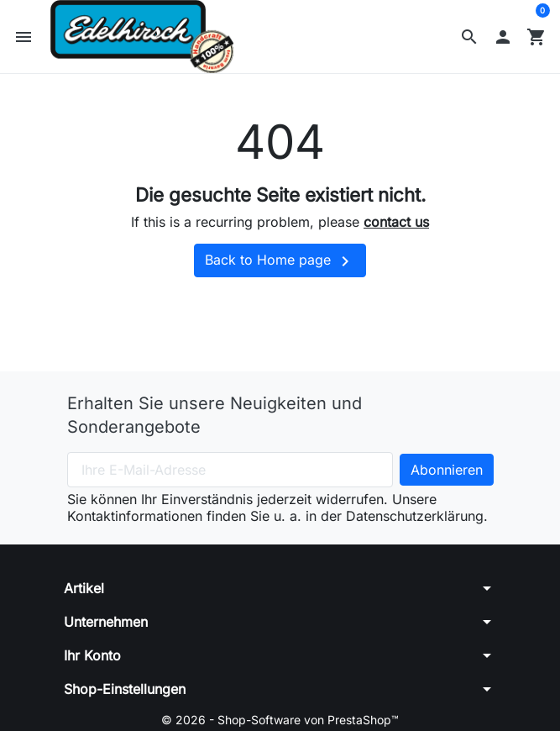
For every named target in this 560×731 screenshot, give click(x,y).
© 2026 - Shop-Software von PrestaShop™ (280, 720)
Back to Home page (280, 261)
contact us (396, 222)
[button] (469, 37)
